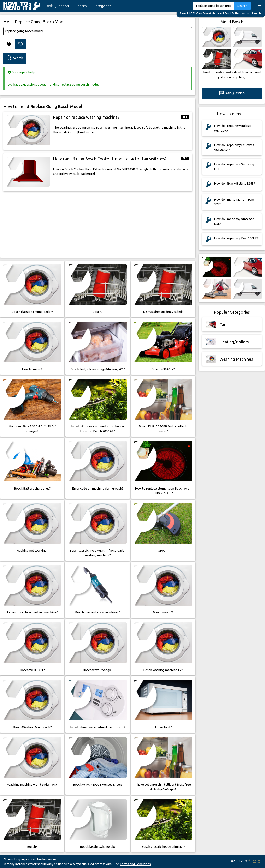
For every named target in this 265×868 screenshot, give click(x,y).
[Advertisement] (98, 224)
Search (81, 6)
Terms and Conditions (135, 864)
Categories (102, 6)
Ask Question (58, 6)
